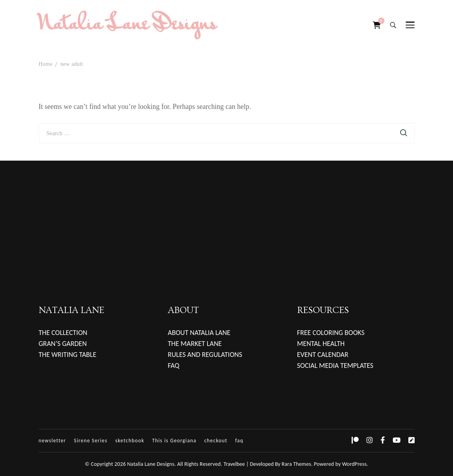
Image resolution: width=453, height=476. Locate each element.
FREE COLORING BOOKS (331, 333)
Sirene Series (91, 441)
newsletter (52, 441)
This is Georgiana (174, 441)
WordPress (355, 464)
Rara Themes (296, 464)
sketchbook (130, 441)
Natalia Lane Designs (128, 25)
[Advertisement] (226, 215)
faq (239, 441)
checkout (216, 441)
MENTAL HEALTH (321, 344)
